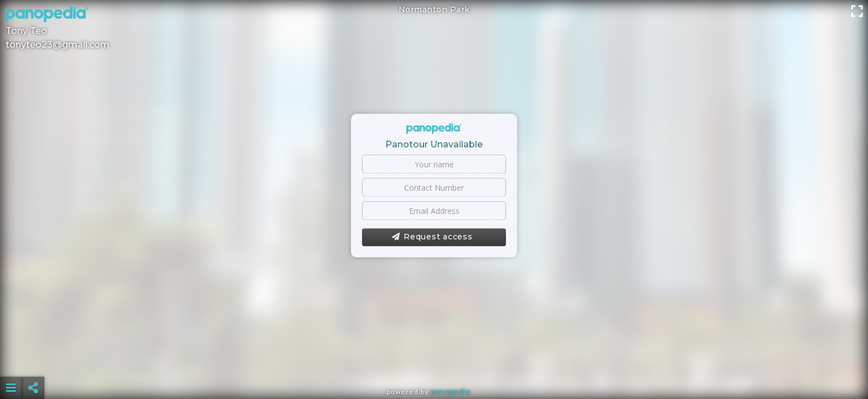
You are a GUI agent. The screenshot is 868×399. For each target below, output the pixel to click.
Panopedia (451, 392)
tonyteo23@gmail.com (58, 45)
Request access (432, 237)
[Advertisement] (434, 360)
